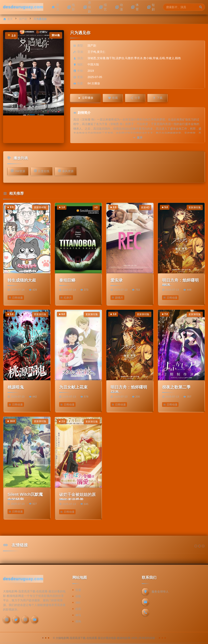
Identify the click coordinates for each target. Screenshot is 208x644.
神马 (78, 615)
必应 (78, 609)
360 (78, 603)
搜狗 (78, 621)
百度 (78, 590)
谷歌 (78, 596)
